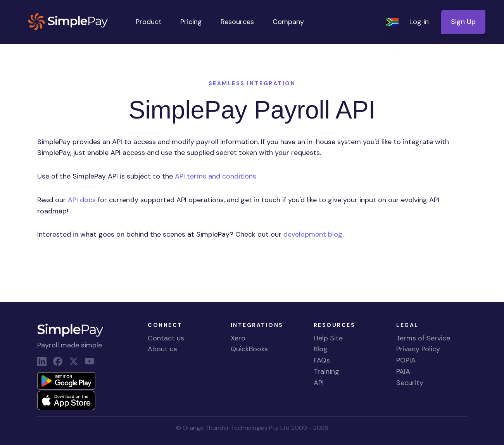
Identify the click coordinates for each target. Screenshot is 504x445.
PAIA (403, 371)
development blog (313, 234)
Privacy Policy (418, 349)
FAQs (322, 360)
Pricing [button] (191, 22)
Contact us (166, 338)
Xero (238, 338)
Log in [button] (419, 22)
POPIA (406, 360)
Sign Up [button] (463, 22)
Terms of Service (423, 338)
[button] (393, 22)
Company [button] (288, 22)
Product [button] (149, 22)
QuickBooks (249, 349)
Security (410, 383)
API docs (82, 200)
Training (326, 371)
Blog (321, 349)
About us (162, 349)
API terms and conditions (216, 176)
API (319, 383)
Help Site (328, 338)
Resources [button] (237, 22)
